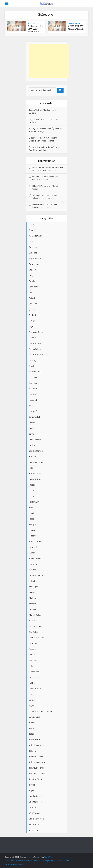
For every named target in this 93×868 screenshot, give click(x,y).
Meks (31, 857)
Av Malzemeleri (34, 23)
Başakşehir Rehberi (32, 861)
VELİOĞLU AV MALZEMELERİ (76, 27)
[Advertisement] (49, 61)
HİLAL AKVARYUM (40, 186)
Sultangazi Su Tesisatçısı (43, 195)
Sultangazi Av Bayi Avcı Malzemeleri (35, 29)
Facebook (19, 861)
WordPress (49, 857)
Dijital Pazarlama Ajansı (14, 864)
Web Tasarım (64, 861)
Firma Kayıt (9, 861)
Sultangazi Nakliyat (49, 861)
